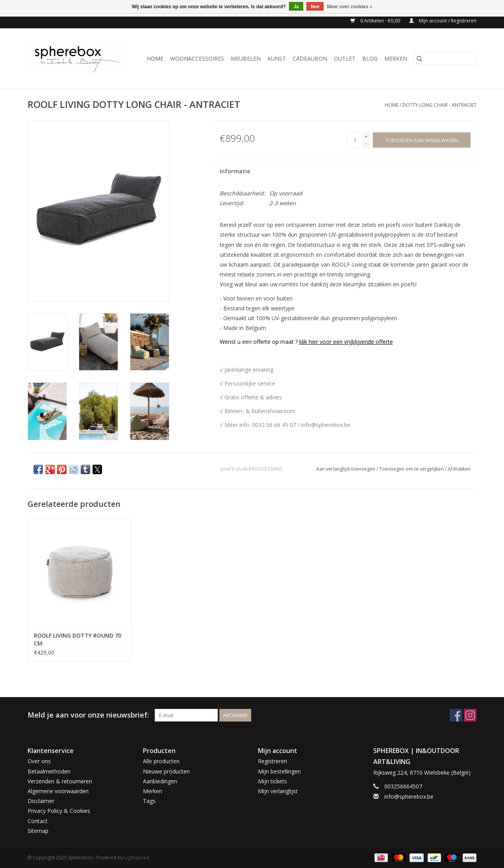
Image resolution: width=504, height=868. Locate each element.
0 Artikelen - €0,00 (376, 21)
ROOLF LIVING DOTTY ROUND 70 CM (78, 639)
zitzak (241, 469)
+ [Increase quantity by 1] (366, 136)
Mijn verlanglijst (278, 791)
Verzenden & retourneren (60, 781)
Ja (296, 7)
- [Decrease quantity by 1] (366, 144)
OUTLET (345, 58)
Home (155, 58)
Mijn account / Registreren (443, 21)
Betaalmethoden (49, 771)
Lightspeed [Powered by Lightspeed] (137, 858)
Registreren (272, 761)
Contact (38, 821)
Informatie (235, 171)
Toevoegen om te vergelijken (412, 469)
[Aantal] (355, 140)
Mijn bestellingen (279, 771)
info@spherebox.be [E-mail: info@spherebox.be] (409, 797)
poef (226, 469)
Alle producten (161, 761)
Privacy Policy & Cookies (59, 811)
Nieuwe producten (166, 771)
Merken (396, 58)
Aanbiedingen (160, 781)
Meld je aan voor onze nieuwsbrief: (88, 715)
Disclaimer (41, 801)
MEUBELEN (246, 58)
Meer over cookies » (350, 7)
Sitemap (38, 831)
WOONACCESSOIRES (197, 58)
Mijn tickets (272, 781)
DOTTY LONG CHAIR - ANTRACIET (439, 105)
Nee (315, 7)
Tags (149, 801)
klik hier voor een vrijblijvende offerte (346, 342)
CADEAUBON (310, 58)
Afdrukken (459, 469)
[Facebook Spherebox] (456, 715)
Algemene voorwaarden (58, 791)
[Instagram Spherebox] (470, 715)
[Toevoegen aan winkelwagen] (422, 140)
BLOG (370, 58)
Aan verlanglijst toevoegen (346, 469)
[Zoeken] (445, 59)
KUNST (277, 58)
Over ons (39, 761)
